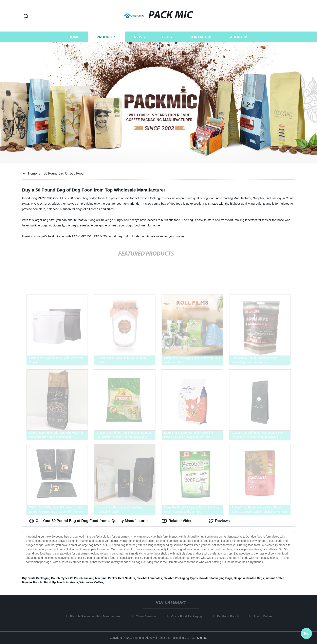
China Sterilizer (148, 616)
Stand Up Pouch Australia (61, 582)
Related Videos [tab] (178, 521)
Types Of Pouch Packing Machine (84, 578)
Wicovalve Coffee (91, 582)
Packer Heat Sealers (122, 578)
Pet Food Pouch (229, 616)
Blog (167, 37)
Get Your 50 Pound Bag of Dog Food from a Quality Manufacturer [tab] (88, 521)
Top (306, 633)
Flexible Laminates (149, 578)
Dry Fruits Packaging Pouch (41, 578)
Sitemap (202, 638)
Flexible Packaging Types (181, 578)
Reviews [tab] (219, 521)
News (139, 37)
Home (74, 37)
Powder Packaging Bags (216, 578)
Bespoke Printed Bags (249, 578)
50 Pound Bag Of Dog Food (64, 173)
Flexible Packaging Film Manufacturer (97, 616)
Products (107, 37)
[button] (26, 16)
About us (239, 37)
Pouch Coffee (264, 616)
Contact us (201, 37)
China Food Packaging (188, 616)
